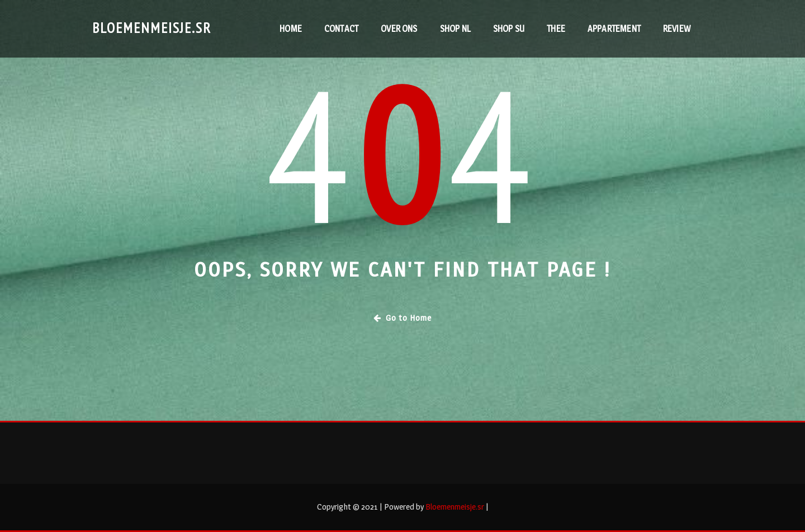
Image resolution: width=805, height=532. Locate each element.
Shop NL (455, 29)
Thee (556, 29)
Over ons (399, 29)
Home (291, 29)
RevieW (677, 29)
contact (341, 29)
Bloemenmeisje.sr (152, 28)
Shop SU (509, 29)
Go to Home (402, 318)
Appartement (614, 29)
